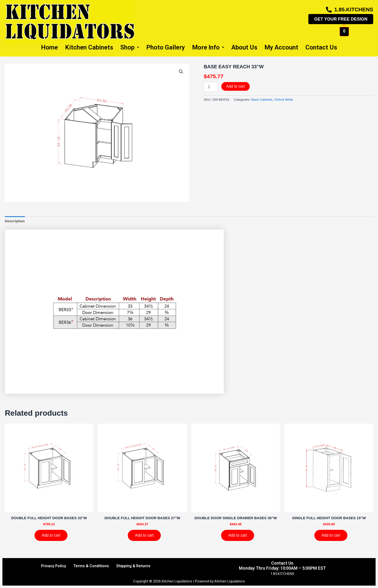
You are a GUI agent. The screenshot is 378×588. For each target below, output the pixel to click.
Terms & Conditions (91, 566)
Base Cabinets (262, 100)
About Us (244, 47)
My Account (281, 47)
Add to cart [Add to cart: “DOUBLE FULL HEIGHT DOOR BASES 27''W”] (144, 535)
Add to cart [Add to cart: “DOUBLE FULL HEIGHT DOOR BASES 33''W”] (51, 535)
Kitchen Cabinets (89, 47)
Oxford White (284, 100)
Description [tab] (15, 221)
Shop (130, 47)
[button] (181, 72)
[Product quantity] (211, 87)
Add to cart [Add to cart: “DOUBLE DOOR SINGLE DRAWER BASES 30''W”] (238, 535)
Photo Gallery (166, 47)
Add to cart (235, 86)
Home (49, 47)
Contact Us (321, 47)
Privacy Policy (54, 566)
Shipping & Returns (133, 566)
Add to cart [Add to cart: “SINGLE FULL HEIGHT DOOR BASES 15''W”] (331, 535)
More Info (208, 47)
